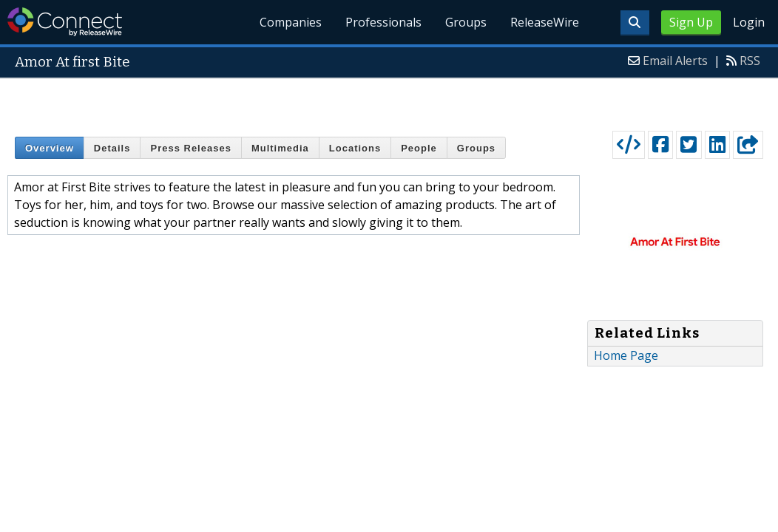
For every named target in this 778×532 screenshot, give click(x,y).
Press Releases (190, 148)
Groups (466, 22)
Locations (355, 148)
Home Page (626, 355)
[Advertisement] (389, 101)
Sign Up (691, 22)
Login (749, 22)
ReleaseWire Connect (65, 22)
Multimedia (280, 148)
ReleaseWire (545, 22)
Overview (50, 148)
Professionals (383, 22)
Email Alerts (675, 61)
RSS (750, 61)
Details (112, 148)
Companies (291, 22)
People (419, 148)
